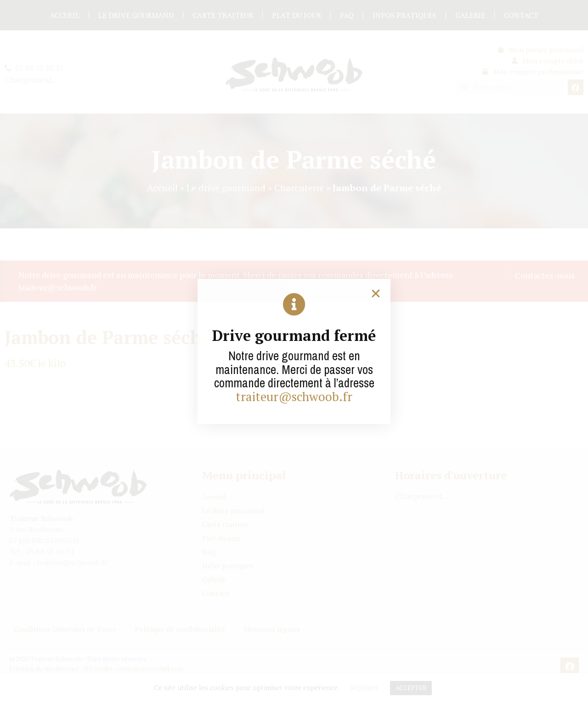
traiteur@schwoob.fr (294, 397)
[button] (376, 294)
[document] (294, 351)
